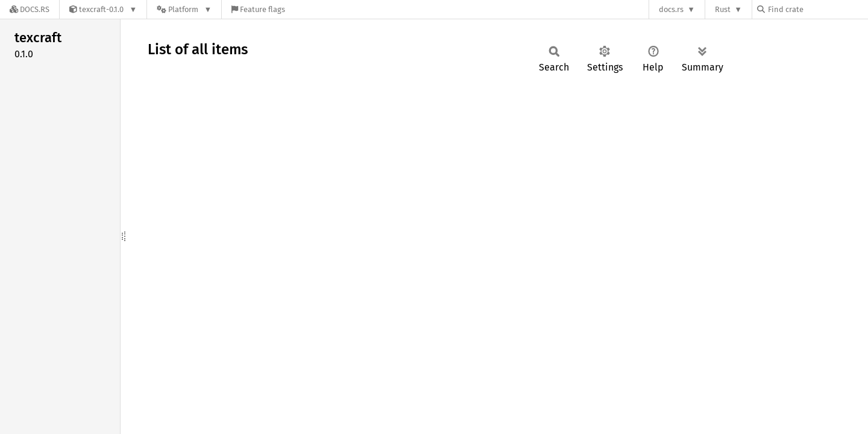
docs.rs (671, 9)
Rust (723, 9)
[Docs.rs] (30, 9)
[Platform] (184, 9)
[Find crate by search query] (817, 9)
